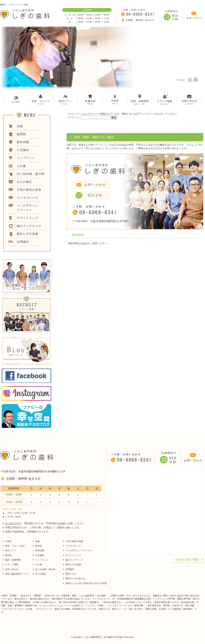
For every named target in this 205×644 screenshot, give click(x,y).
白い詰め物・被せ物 (45, 569)
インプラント (42, 560)
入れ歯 (39, 564)
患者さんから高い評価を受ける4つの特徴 (86, 583)
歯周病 (39, 546)
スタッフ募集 (12, 564)
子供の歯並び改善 (74, 541)
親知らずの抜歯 (73, 564)
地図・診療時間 (13, 560)
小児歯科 (40, 555)
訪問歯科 (70, 569)
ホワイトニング (73, 555)
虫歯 (37, 541)
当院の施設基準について (17, 574)
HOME (8, 541)
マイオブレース (73, 546)
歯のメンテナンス (74, 560)
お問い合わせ (12, 569)
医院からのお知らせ (75, 578)
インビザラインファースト (79, 550)
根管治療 (40, 550)
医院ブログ (71, 574)
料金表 (84, 243)
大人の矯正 (41, 574)
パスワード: (89, 117)
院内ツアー (11, 550)
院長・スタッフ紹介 (15, 546)
